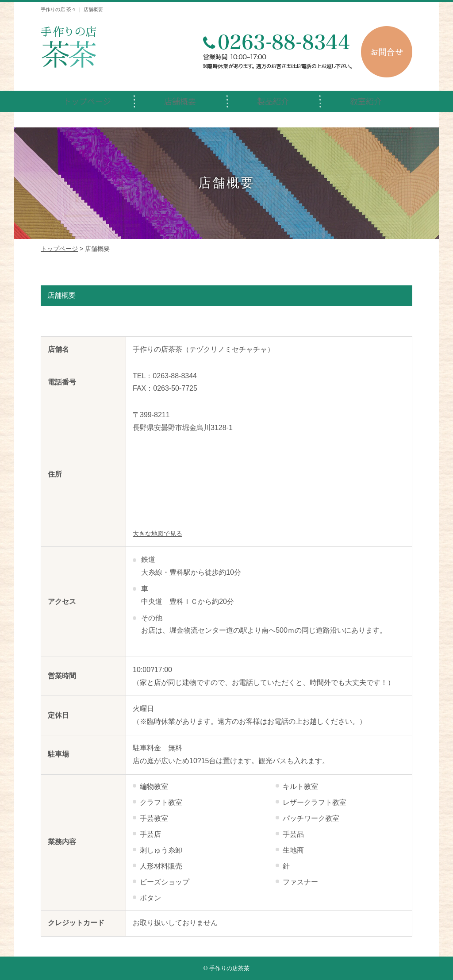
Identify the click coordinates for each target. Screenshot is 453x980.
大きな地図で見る (157, 534)
